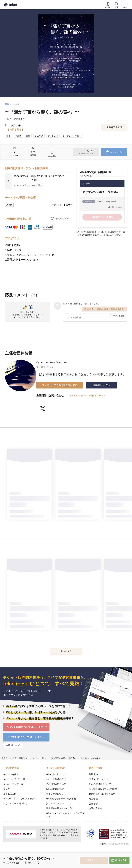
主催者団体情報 (114, 127)
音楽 (7, 104)
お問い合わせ (96, 808)
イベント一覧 (38, 758)
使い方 (7, 789)
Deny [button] (105, 852)
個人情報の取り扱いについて (103, 789)
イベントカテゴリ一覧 (14, 779)
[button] (4, 856)
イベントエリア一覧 (13, 784)
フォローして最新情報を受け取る (60, 385)
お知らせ (93, 803)
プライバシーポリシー (100, 779)
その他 (16, 104)
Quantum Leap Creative (51, 362)
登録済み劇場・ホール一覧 (59, 808)
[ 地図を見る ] (16, 129)
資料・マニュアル (55, 803)
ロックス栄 (33, 863)
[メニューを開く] (125, 5)
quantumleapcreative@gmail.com (87, 395)
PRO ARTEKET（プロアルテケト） (21, 799)
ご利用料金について (56, 784)
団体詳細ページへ (101, 385)
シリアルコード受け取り (15, 803)
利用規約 (93, 774)
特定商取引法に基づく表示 (102, 794)
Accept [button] (121, 852)
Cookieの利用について (100, 784)
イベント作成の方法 (56, 779)
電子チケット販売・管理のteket (15, 758)
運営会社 (93, 799)
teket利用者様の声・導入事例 (61, 799)
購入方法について (63, 219)
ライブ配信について (56, 794)
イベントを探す (11, 774)
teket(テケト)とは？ (56, 774)
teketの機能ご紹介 (56, 789)
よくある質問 (10, 794)
